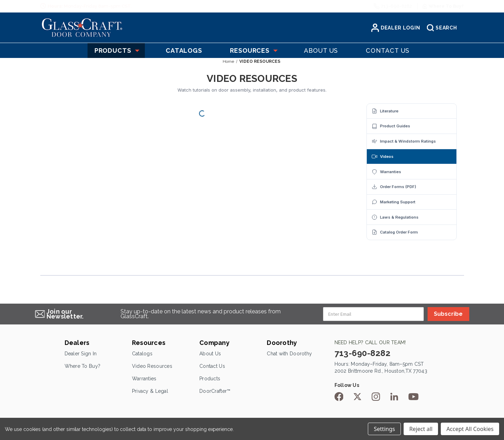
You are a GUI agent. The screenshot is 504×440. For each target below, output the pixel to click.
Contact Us (212, 366)
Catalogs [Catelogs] (184, 50)
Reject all (421, 429)
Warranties (144, 379)
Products (116, 50)
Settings (384, 429)
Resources (253, 50)
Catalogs (142, 354)
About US (321, 50)
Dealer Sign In (81, 354)
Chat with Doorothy (289, 354)
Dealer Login (396, 28)
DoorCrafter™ (215, 391)
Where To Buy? (83, 366)
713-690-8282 (396, 6)
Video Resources (152, 366)
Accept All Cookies (470, 429)
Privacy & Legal (150, 391)
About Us (210, 354)
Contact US (388, 50)
